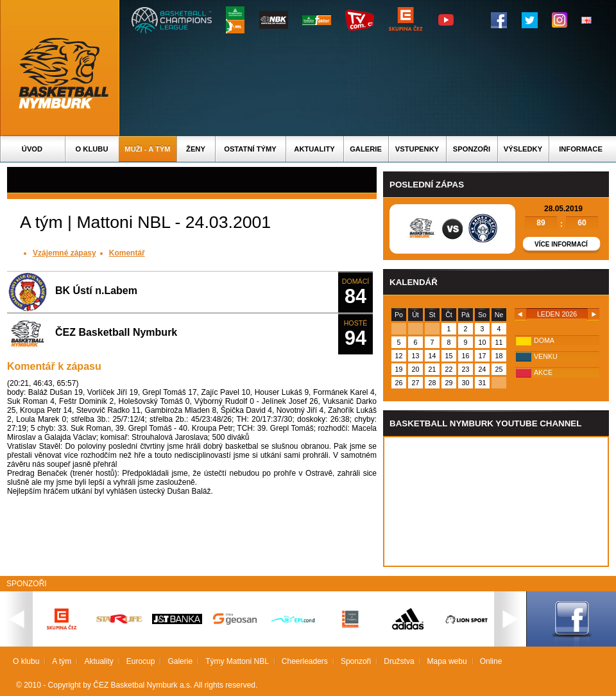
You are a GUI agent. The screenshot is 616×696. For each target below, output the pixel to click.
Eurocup (141, 661)
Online (491, 661)
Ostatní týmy (250, 149)
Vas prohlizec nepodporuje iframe (496, 501)
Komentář (127, 253)
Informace (581, 149)
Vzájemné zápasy (64, 253)
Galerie (366, 149)
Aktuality (314, 149)
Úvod (32, 149)
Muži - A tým (147, 149)
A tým (62, 661)
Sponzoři (472, 149)
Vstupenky (417, 149)
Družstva (399, 661)
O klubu (92, 149)
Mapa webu (447, 661)
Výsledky (523, 149)
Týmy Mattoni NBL (237, 661)
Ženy (196, 149)
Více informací (561, 244)
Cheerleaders (305, 661)
